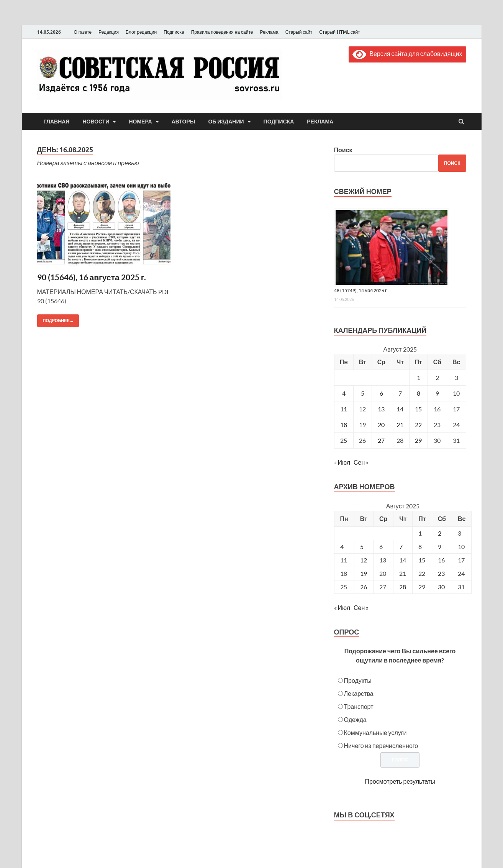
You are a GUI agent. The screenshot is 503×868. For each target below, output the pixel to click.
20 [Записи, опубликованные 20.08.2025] (381, 425)
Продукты (358, 680)
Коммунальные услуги (375, 732)
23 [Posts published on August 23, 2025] (441, 573)
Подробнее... (55, 319)
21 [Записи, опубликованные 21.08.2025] (400, 425)
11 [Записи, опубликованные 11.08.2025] (344, 409)
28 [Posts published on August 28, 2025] (403, 587)
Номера (140, 122)
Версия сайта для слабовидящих (407, 53)
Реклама (269, 32)
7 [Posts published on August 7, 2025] (401, 547)
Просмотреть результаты (400, 781)
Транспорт (359, 706)
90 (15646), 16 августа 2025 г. (92, 277)
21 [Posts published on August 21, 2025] (403, 573)
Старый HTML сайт (340, 32)
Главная (57, 122)
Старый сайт (299, 32)
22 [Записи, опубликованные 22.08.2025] (418, 425)
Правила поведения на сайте (222, 32)
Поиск (343, 150)
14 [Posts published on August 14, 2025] (403, 560)
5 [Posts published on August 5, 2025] (362, 547)
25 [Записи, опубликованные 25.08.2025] (344, 440)
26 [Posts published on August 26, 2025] (364, 587)
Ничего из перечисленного (381, 746)
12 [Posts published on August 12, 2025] (364, 560)
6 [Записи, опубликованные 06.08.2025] (381, 393)
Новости (96, 122)
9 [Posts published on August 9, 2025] (440, 547)
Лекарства (359, 693)
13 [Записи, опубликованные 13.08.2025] (381, 409)
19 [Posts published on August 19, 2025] (364, 573)
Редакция (109, 32)
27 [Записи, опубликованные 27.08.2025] (381, 440)
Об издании (226, 122)
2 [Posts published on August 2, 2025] (440, 533)
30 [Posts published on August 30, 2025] (441, 587)
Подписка (174, 32)
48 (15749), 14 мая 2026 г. (361, 290)
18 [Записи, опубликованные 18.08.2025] (344, 425)
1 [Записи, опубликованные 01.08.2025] (419, 377)
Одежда (355, 719)
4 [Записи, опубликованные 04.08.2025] (344, 393)
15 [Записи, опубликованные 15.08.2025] (418, 409)
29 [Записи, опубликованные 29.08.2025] (418, 440)
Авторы (184, 122)
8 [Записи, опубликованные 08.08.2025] (419, 393)
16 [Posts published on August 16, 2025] (441, 560)
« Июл (342, 462)
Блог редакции (141, 32)
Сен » (361, 462)
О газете (83, 32)
